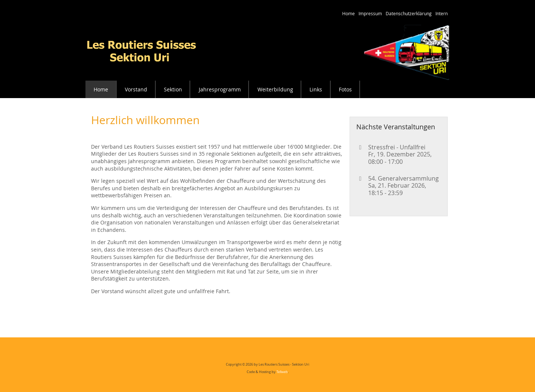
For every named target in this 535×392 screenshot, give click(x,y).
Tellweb (282, 372)
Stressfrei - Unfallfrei (397, 147)
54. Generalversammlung (403, 178)
